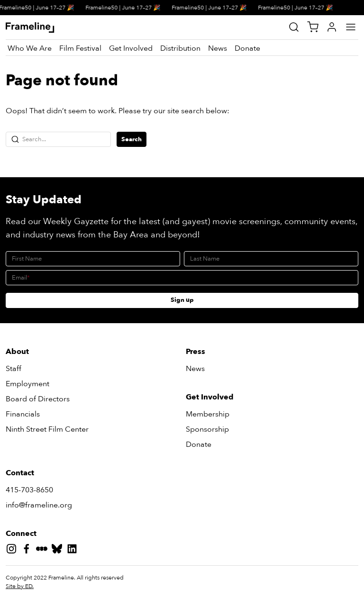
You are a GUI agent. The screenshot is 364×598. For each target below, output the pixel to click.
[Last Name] (271, 259)
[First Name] (93, 259)
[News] (218, 48)
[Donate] (247, 48)
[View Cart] (313, 27)
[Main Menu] (351, 27)
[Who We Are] (30, 48)
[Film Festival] (80, 48)
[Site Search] (294, 27)
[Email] (182, 278)
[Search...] (58, 139)
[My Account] (332, 27)
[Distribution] (180, 48)
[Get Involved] (131, 48)
